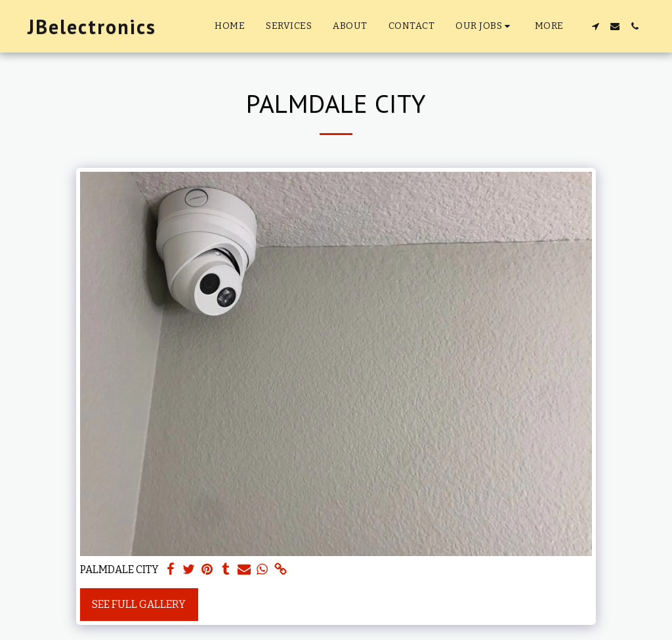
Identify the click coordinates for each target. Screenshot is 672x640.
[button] (485, 26)
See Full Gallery (139, 604)
